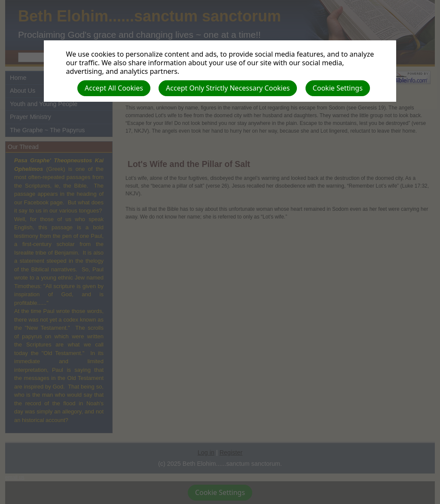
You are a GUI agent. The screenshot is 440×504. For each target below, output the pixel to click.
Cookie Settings (338, 88)
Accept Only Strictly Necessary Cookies (228, 88)
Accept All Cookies (114, 88)
